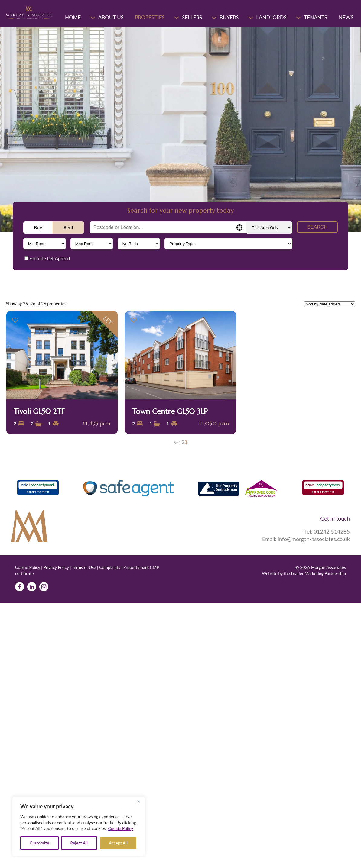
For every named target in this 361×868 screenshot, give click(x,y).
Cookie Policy (121, 828)
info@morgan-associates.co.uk (314, 539)
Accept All (118, 843)
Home (73, 17)
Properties (150, 17)
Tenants (315, 17)
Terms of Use (84, 567)
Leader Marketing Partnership (319, 573)
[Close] (139, 802)
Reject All (79, 843)
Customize (39, 843)
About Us (111, 17)
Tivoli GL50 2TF (39, 411)
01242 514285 (332, 531)
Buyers (229, 17)
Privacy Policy (56, 567)
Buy (38, 227)
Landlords (271, 17)
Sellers (192, 17)
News (346, 17)
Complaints (110, 567)
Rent (68, 227)
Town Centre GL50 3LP (170, 411)
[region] (79, 826)
